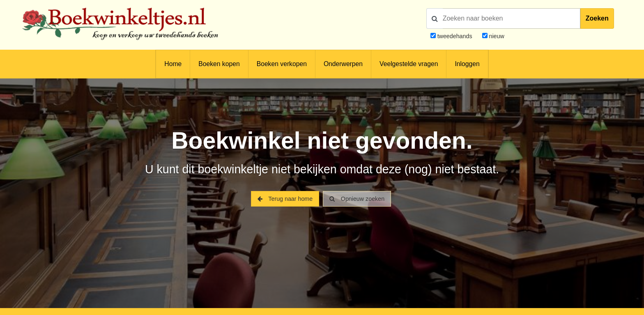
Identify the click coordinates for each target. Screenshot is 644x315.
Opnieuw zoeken (357, 199)
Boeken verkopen (282, 64)
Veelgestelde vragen (409, 64)
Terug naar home (285, 199)
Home (173, 64)
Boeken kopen (219, 64)
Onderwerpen (343, 64)
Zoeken (597, 18)
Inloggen (467, 64)
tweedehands (455, 36)
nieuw (496, 36)
